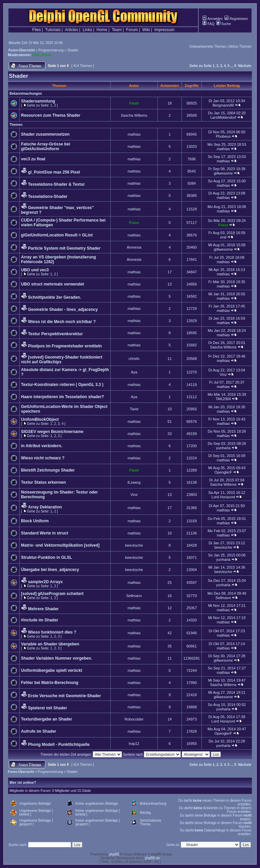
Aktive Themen (240, 47)
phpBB (114, 854)
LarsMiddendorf (223, 117)
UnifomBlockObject (40, 419)
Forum (132, 30)
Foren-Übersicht (21, 50)
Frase (134, 223)
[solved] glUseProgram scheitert (52, 594)
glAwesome (223, 173)
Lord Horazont (223, 497)
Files (36, 30)
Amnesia (134, 247)
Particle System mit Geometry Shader (64, 248)
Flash (134, 103)
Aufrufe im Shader (39, 731)
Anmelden (212, 19)
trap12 (134, 744)
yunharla (223, 448)
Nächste (245, 66)
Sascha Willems (134, 115)
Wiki (146, 30)
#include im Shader (40, 620)
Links (87, 30)
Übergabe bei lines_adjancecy (50, 570)
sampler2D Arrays (45, 582)
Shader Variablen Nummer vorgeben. (57, 658)
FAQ (208, 24)
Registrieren (236, 19)
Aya (134, 372)
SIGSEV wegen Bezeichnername (52, 432)
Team (117, 30)
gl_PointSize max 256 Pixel (54, 172)
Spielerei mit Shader (48, 708)
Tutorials (53, 30)
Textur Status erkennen (43, 482)
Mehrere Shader (44, 609)
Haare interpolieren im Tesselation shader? (62, 397)
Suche (224, 24)
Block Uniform (35, 521)
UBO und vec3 (35, 270)
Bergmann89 (223, 105)
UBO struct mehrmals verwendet (52, 284)
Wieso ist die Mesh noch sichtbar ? (62, 322)
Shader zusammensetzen (45, 134)
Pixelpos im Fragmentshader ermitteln (65, 346)
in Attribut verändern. (42, 446)
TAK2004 (223, 399)
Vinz (223, 374)
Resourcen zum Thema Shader (51, 115)
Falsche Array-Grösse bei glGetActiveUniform (46, 146)
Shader (73, 50)
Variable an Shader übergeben (50, 644)
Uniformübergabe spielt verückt (52, 670)
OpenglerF (223, 472)
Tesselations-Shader (48, 197)
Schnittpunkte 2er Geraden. (55, 297)
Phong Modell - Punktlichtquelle (59, 745)
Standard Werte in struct (45, 533)
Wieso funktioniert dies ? (52, 632)
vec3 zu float (33, 159)
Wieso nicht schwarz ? (43, 458)
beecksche (134, 545)
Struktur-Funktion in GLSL (47, 557)
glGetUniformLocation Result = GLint (57, 235)
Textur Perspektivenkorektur (56, 334)
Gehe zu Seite (201, 66)
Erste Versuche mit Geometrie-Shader (64, 696)
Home (102, 30)
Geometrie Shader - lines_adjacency (63, 310)
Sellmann (134, 596)
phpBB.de (152, 858)
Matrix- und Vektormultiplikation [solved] (60, 545)
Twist (134, 409)
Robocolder (134, 719)
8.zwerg (134, 482)
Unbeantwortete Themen (208, 47)
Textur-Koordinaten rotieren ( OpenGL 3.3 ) (62, 385)
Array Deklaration (45, 507)
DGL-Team (42, 55)
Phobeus (223, 136)
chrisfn (134, 359)
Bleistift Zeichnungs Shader (48, 470)
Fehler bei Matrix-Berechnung (50, 683)
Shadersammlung (38, 101)
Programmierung (51, 50)
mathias (134, 134)
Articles (71, 30)
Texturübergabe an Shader (47, 719)
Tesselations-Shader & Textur (57, 184)
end (223, 237)
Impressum (164, 30)
